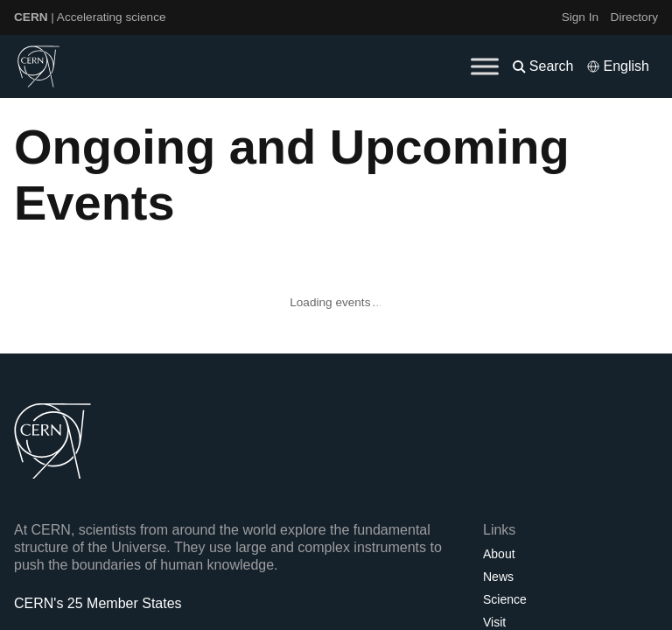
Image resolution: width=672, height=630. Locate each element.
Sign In (580, 17)
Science (505, 599)
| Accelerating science (90, 17)
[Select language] (618, 66)
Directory (634, 17)
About (499, 554)
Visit (494, 622)
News (498, 577)
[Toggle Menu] (485, 66)
